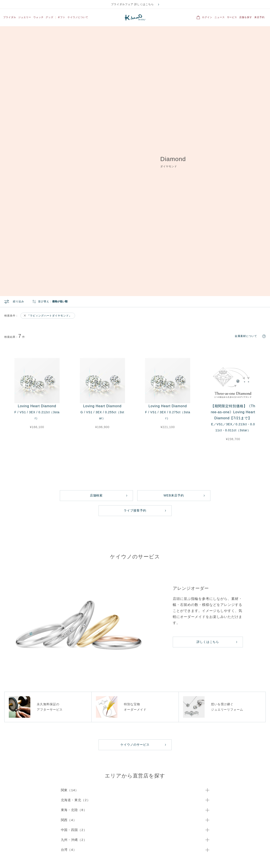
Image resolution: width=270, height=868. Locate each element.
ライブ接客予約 (135, 303)
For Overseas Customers (42, 758)
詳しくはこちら (208, 434)
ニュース (220, 17)
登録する (191, 804)
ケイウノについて (78, 17)
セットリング (100, 776)
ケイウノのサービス (135, 537)
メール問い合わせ (38, 716)
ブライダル (10, 17)
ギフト (62, 17)
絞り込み (19, 94)
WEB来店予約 (174, 288)
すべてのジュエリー (143, 765)
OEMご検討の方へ (43, 840)
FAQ (220, 840)
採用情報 (193, 840)
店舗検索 (96, 288)
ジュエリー (25, 17)
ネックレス (138, 776)
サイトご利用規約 (69, 840)
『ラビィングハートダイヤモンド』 (49, 108)
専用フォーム (85, 721)
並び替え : (45, 94)
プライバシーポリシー (96, 840)
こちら (50, 751)
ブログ (208, 840)
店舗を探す (246, 17)
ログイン (207, 17)
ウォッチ (39, 17)
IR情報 (24, 840)
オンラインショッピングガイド (131, 840)
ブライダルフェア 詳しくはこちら (132, 4)
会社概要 (9, 840)
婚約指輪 (176, 770)
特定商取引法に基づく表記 (168, 840)
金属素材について (246, 129)
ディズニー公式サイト (256, 860)
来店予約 (259, 17)
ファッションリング (143, 770)
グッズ (49, 17)
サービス (232, 17)
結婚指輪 (176, 765)
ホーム (8, 669)
